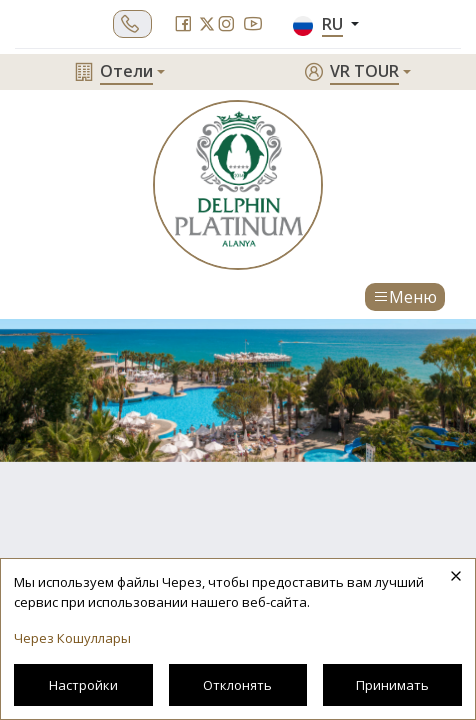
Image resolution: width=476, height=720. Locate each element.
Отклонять (237, 685)
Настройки (83, 685)
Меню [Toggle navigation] (405, 297)
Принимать (392, 685)
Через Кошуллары (72, 638)
